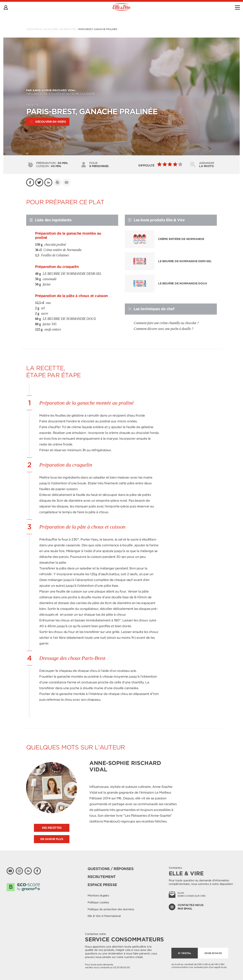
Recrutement (102, 877)
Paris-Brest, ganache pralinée (98, 29)
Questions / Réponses (111, 869)
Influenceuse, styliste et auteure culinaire (121, 92)
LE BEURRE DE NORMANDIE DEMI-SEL (185, 261)
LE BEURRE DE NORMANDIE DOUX (183, 283)
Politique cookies (98, 902)
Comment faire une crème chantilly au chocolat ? (166, 323)
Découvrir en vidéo (48, 122)
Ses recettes (52, 828)
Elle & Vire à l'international (104, 916)
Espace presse (102, 885)
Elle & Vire (51, 29)
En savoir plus (52, 839)
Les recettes (68, 29)
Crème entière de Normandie (181, 239)
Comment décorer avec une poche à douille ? (164, 329)
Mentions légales (98, 895)
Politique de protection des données (111, 909)
